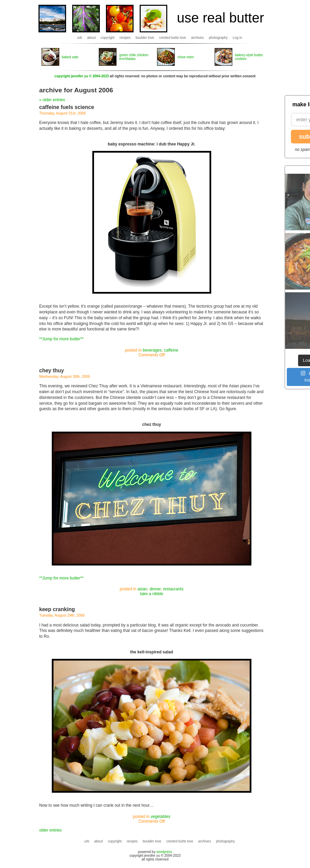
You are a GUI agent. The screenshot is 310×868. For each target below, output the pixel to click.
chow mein (186, 57)
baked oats (70, 57)
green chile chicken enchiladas (134, 57)
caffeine (171, 350)
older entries (50, 830)
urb (79, 38)
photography (218, 38)
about (91, 38)
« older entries (52, 100)
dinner (155, 589)
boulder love (145, 38)
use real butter (220, 18)
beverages (152, 350)
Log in (237, 38)
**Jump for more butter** (61, 339)
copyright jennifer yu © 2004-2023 (82, 76)
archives (197, 38)
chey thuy (52, 370)
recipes (125, 38)
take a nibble (152, 594)
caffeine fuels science (67, 107)
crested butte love (173, 38)
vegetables (160, 817)
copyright (108, 38)
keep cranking (57, 609)
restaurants (173, 589)
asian (143, 589)
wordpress (164, 852)
